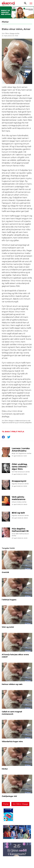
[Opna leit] (25, 3)
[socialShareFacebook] (3, 437)
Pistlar (6, 804)
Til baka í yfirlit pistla (13, 432)
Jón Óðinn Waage (20, 804)
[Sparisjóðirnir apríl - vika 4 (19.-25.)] (17, 12)
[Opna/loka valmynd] (31, 3)
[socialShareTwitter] (9, 437)
